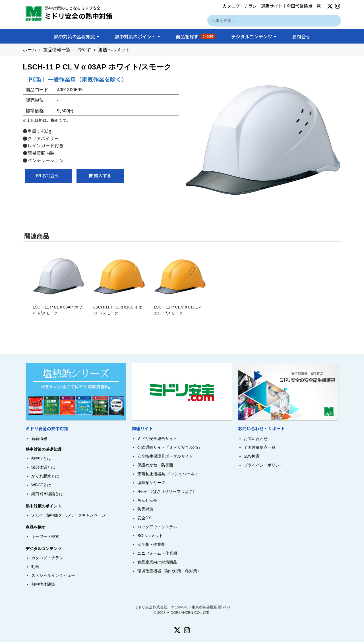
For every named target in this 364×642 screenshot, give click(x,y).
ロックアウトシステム (157, 527)
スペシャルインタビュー (53, 575)
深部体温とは (43, 467)
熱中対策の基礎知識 (77, 36)
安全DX (144, 518)
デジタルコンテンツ (254, 36)
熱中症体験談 (43, 584)
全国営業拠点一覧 (304, 6)
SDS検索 (252, 456)
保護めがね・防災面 (155, 465)
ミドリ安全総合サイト (157, 439)
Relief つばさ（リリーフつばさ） (167, 491)
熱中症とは (41, 458)
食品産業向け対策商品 (157, 562)
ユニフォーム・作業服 (157, 553)
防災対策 (145, 509)
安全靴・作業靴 (151, 544)
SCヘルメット (150, 536)
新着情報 (39, 439)
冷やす (84, 50)
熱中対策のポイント (137, 36)
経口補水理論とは (47, 494)
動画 (35, 567)
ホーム (30, 50)
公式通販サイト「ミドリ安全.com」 (169, 447)
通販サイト (272, 6)
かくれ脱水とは (45, 476)
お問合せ (301, 36)
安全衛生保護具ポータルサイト (165, 456)
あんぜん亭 (147, 500)
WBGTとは (41, 485)
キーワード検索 (45, 536)
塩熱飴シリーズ (151, 483)
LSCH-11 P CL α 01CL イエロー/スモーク (119, 307)
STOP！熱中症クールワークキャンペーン (69, 515)
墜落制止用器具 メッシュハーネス (168, 474)
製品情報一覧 (57, 50)
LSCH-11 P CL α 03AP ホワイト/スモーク (59, 307)
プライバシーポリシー (264, 465)
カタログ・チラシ (240, 6)
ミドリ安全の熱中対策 (78, 16)
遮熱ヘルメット (114, 50)
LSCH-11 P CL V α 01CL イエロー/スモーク (180, 307)
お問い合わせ (256, 439)
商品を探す (195, 36)
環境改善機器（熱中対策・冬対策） (169, 571)
